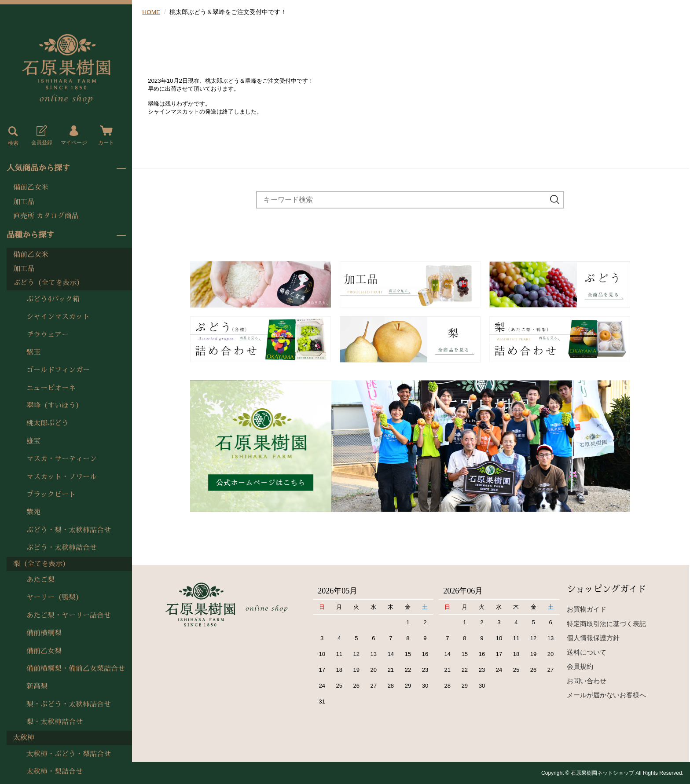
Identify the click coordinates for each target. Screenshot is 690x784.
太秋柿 (24, 738)
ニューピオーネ (51, 388)
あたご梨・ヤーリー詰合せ (69, 615)
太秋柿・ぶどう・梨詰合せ (69, 754)
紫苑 (33, 512)
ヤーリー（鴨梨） (55, 597)
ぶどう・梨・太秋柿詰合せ (69, 530)
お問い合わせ (587, 681)
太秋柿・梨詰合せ (55, 772)
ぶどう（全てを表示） (48, 283)
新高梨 (37, 686)
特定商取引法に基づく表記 (606, 624)
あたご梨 (40, 580)
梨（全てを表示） (41, 564)
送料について (587, 652)
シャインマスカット (58, 317)
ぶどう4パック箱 (53, 299)
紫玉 (33, 352)
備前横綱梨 (44, 633)
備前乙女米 (31, 187)
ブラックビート (51, 495)
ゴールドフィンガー (58, 370)
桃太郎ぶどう (48, 423)
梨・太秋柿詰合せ (55, 722)
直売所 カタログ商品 (46, 216)
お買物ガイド (587, 609)
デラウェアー (48, 335)
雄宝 (33, 441)
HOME (151, 12)
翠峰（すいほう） (55, 406)
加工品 (24, 202)
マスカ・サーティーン (62, 459)
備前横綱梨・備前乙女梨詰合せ (76, 669)
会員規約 (580, 666)
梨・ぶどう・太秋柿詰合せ (69, 704)
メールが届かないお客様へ (606, 695)
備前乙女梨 (44, 651)
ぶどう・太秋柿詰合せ (62, 548)
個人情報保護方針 (593, 638)
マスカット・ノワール (62, 477)
